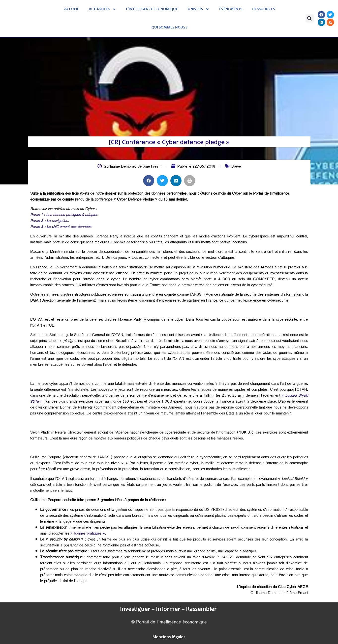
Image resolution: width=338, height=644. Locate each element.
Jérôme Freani (150, 167)
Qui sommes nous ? (169, 27)
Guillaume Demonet (120, 167)
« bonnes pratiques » (88, 534)
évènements (231, 9)
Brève (236, 167)
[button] (310, 18)
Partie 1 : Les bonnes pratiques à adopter (64, 215)
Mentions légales (169, 637)
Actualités (102, 9)
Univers (199, 9)
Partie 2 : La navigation (49, 221)
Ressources (263, 9)
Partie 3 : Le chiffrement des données (61, 227)
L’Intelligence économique (152, 9)
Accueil (72, 9)
